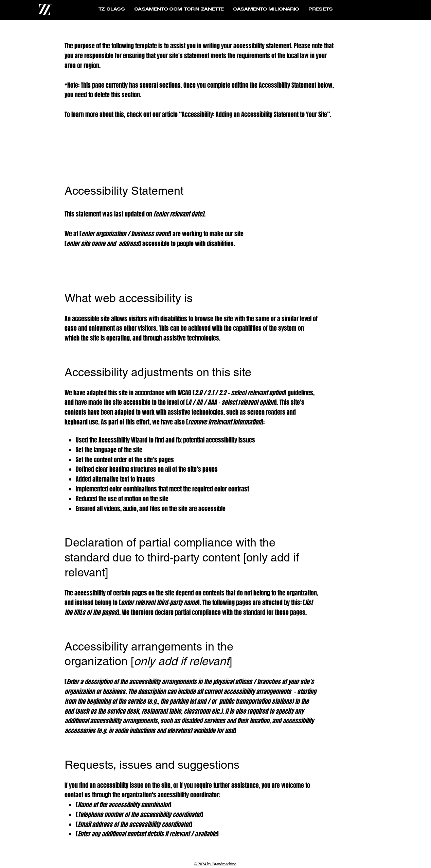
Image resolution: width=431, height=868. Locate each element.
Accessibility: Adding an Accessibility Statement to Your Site (254, 115)
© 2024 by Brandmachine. (215, 864)
